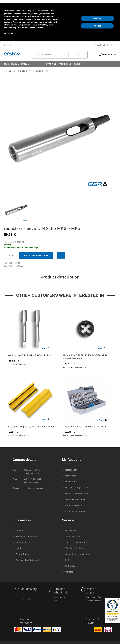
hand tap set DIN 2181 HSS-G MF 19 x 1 (30, 355)
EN (112, 45)
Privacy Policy (23, 542)
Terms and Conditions (27, 536)
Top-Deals (65, 64)
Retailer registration (75, 511)
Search (77, 55)
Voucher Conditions (75, 548)
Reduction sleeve (40, 71)
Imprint (19, 548)
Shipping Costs (73, 536)
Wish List (99, 45)
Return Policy (23, 554)
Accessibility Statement (27, 560)
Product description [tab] (60, 277)
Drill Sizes (70, 566)
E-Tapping (51, 64)
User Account (72, 476)
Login (12, 45)
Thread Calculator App (76, 542)
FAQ (67, 560)
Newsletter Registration (77, 488)
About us (20, 530)
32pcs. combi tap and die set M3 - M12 (85, 427)
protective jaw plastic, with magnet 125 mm (31, 427)
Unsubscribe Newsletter (77, 494)
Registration (71, 470)
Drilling (12, 71)
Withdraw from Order (76, 499)
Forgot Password (74, 505)
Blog (77, 64)
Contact (69, 572)
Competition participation (78, 554)
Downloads (71, 530)
